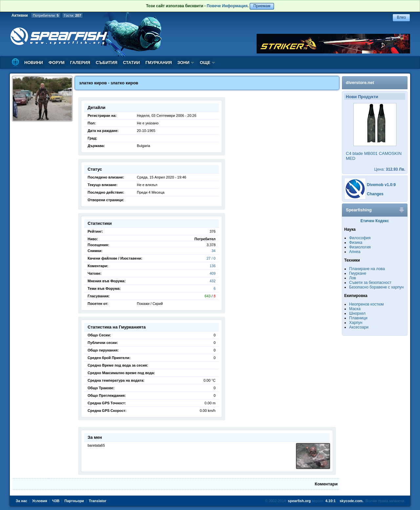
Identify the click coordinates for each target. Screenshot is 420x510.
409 (213, 273)
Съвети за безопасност (370, 283)
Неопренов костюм (367, 304)
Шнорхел (357, 313)
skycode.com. (352, 501)
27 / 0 (211, 258)
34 (214, 251)
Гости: (73, 15)
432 (213, 281)
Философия (360, 238)
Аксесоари (359, 327)
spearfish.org (299, 501)
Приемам (262, 6)
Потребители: (46, 15)
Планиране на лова (367, 269)
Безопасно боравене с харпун (376, 287)
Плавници (358, 318)
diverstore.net (360, 83)
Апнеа (355, 252)
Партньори (74, 501)
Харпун (356, 323)
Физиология (360, 247)
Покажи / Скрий (150, 304)
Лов (353, 278)
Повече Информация (227, 6)
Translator (98, 501)
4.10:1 (331, 501)
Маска (355, 309)
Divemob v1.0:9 (381, 185)
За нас (21, 501)
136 (213, 266)
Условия (40, 501)
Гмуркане (358, 273)
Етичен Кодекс (375, 221)
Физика (356, 243)
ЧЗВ (56, 501)
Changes (375, 194)
